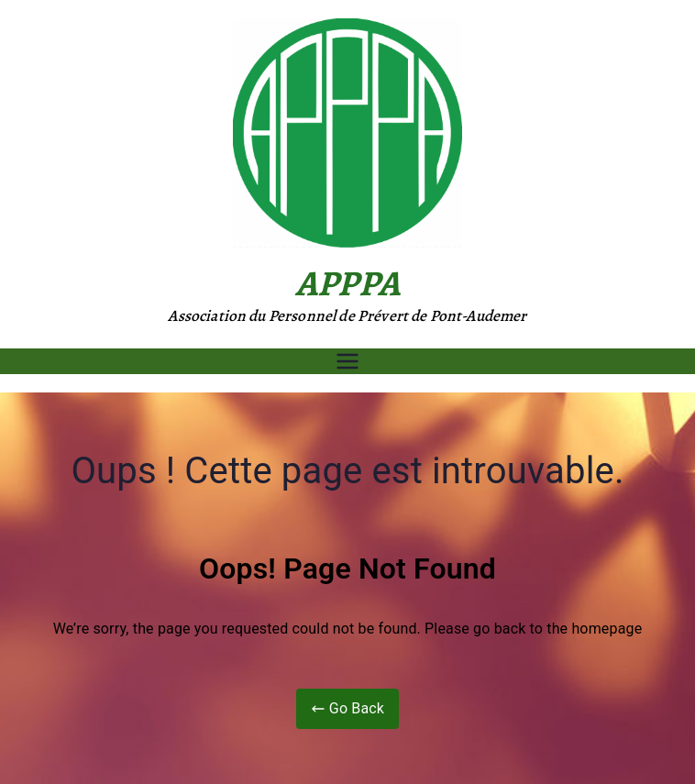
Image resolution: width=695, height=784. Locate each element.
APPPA (347, 283)
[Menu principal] (347, 361)
